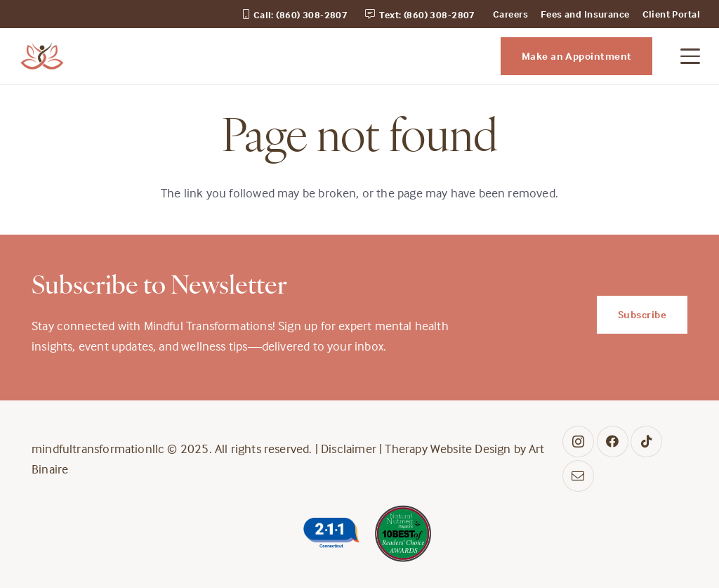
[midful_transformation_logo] (42, 56)
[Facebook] (613, 442)
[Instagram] (578, 442)
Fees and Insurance (585, 14)
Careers (510, 14)
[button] (691, 56)
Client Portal (671, 14)
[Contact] (578, 476)
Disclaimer (349, 449)
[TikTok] (646, 442)
